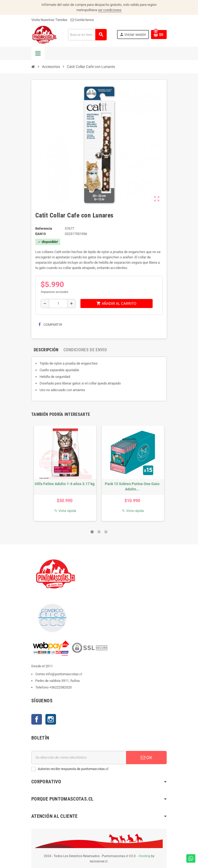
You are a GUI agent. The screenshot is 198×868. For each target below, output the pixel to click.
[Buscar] (87, 35)
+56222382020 (61, 687)
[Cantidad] (58, 303)
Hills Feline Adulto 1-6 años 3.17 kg (65, 484)
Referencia (44, 228)
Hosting (145, 856)
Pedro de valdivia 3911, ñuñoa (57, 681)
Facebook (37, 719)
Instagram (51, 719)
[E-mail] (79, 758)
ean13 (40, 234)
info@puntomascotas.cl (64, 674)
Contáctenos (82, 20)
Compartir (50, 325)
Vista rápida (65, 511)
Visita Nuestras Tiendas (49, 20)
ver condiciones (110, 10)
